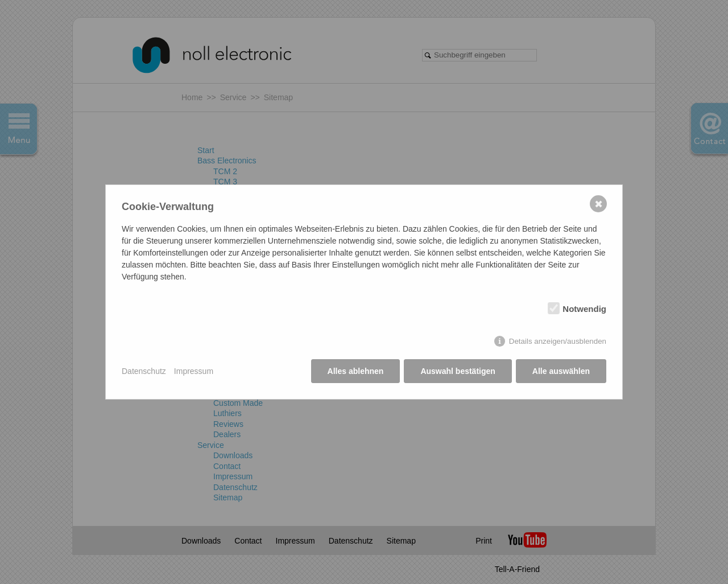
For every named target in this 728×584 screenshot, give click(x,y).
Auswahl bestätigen (458, 371)
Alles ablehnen (356, 371)
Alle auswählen (561, 371)
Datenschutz (144, 371)
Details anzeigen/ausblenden (558, 341)
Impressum (194, 371)
